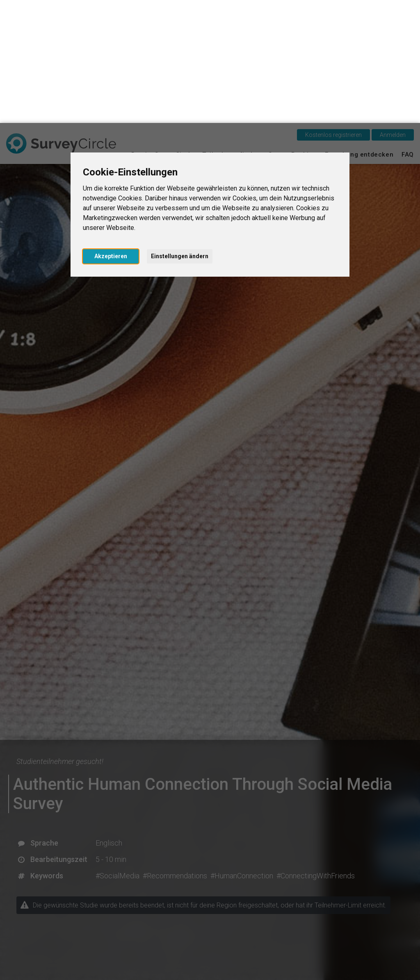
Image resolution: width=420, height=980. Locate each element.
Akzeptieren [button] (111, 133)
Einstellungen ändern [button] (180, 133)
